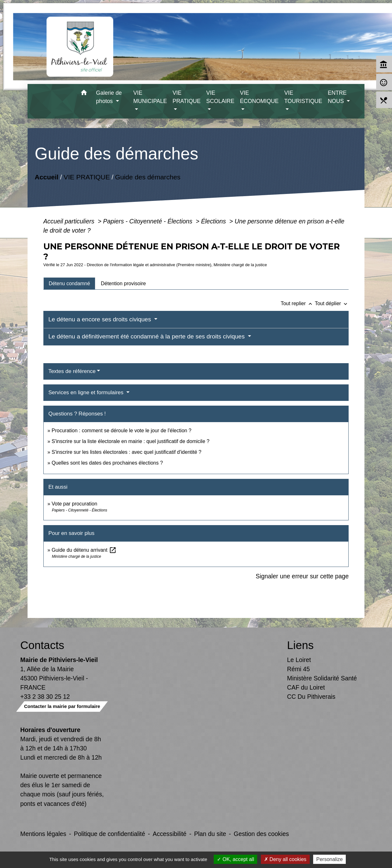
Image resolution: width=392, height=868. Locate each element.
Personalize (330, 859)
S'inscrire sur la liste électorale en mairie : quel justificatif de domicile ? (130, 441)
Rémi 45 (299, 669)
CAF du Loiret (306, 687)
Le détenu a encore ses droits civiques (101, 319)
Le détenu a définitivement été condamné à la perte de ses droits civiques (147, 336)
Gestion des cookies (261, 834)
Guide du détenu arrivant (84, 550)
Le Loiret (299, 660)
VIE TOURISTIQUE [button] (303, 97)
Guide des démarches (148, 177)
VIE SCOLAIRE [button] (220, 97)
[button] (84, 94)
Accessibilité (170, 834)
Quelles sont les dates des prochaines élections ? (107, 463)
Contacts (42, 645)
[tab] (70, 283)
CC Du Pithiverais (311, 697)
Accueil (46, 177)
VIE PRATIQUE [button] (187, 97)
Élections (214, 221)
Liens (300, 645)
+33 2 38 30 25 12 (45, 697)
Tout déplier (332, 303)
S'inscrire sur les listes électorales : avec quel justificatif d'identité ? (126, 452)
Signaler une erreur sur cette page (302, 576)
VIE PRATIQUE (86, 177)
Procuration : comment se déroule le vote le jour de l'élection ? (122, 431)
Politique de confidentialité (109, 834)
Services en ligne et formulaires (87, 392)
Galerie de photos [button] (109, 97)
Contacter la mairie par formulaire (62, 706)
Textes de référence (72, 371)
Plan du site (210, 834)
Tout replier (298, 303)
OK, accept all (235, 859)
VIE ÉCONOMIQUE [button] (259, 97)
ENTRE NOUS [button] (337, 97)
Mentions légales (43, 834)
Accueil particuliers (70, 221)
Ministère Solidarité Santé (322, 678)
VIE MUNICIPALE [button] (150, 97)
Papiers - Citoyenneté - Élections (149, 221)
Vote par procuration (74, 504)
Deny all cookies (285, 859)
